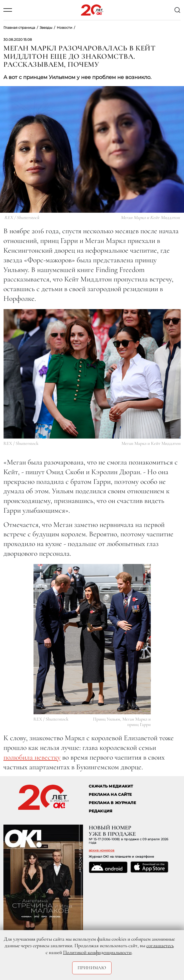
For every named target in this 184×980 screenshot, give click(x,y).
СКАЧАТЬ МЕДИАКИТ (111, 786)
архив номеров (102, 850)
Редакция (101, 811)
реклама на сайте (110, 795)
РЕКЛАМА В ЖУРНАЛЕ (112, 803)
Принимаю (92, 968)
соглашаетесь (160, 945)
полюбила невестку (32, 757)
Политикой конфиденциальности (97, 952)
